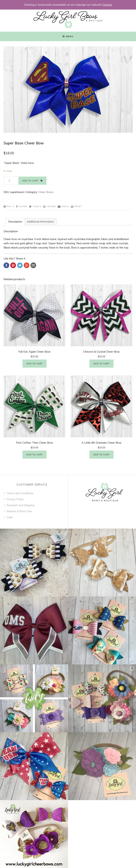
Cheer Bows (46, 192)
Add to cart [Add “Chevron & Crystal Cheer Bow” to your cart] (101, 363)
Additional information (40, 222)
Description (15, 222)
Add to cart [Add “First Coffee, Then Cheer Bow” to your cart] (35, 455)
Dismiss (107, 5)
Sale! (10, 517)
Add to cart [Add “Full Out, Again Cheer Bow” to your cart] (35, 363)
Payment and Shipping (20, 505)
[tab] (15, 222)
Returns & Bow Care (19, 511)
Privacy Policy (15, 499)
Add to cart (30, 181)
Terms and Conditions (20, 493)
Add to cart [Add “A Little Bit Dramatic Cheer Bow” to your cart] (101, 455)
